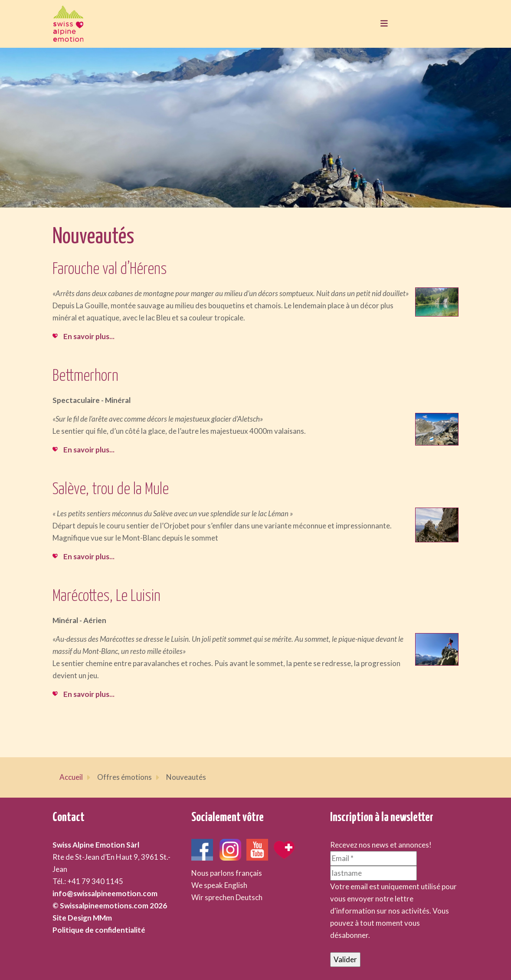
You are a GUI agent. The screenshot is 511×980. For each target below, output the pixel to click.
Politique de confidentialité (99, 930)
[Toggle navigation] (382, 24)
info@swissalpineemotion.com (105, 893)
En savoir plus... (89, 336)
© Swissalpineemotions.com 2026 (110, 906)
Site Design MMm (82, 918)
